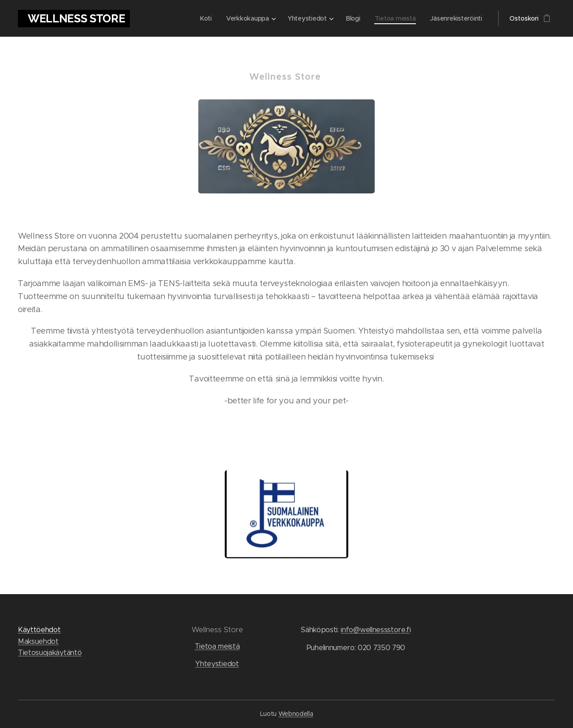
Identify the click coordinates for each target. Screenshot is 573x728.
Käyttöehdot (39, 630)
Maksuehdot (38, 641)
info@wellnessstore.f (375, 630)
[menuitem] (205, 18)
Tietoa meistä (217, 646)
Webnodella (296, 714)
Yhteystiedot (217, 664)
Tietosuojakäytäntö (50, 653)
